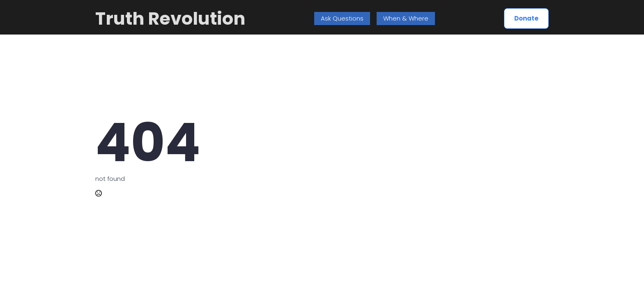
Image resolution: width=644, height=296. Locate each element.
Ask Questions (342, 18)
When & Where (406, 18)
